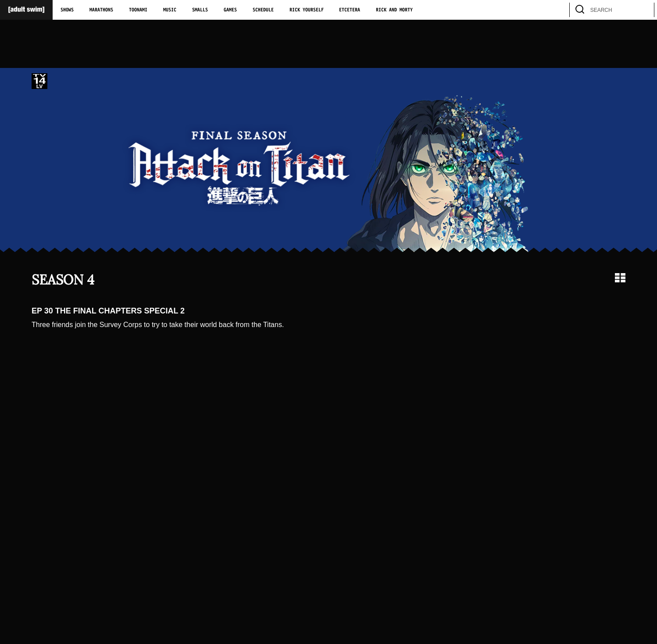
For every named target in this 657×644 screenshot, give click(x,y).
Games (230, 10)
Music (170, 10)
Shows (67, 10)
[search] (643, 10)
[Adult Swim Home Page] (26, 10)
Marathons (101, 10)
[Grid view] (620, 278)
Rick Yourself (307, 10)
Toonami (138, 10)
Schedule (263, 10)
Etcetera (350, 10)
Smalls (200, 10)
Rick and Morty (394, 10)
